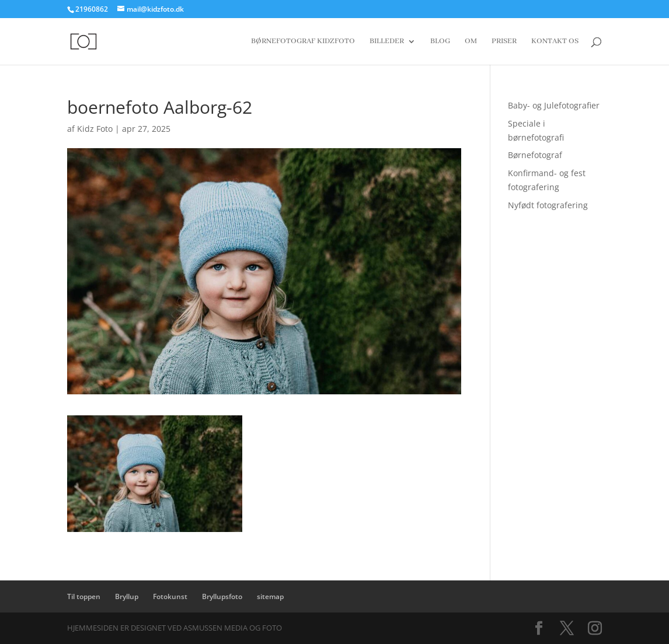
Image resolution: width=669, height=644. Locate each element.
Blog (440, 42)
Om (471, 42)
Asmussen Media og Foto (233, 628)
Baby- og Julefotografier (554, 105)
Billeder (387, 42)
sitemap (270, 596)
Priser (504, 42)
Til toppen (84, 596)
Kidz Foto (95, 129)
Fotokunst (170, 596)
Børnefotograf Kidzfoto (303, 42)
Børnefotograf (535, 155)
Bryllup (127, 596)
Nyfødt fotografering (548, 205)
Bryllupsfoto (222, 596)
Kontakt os (555, 42)
